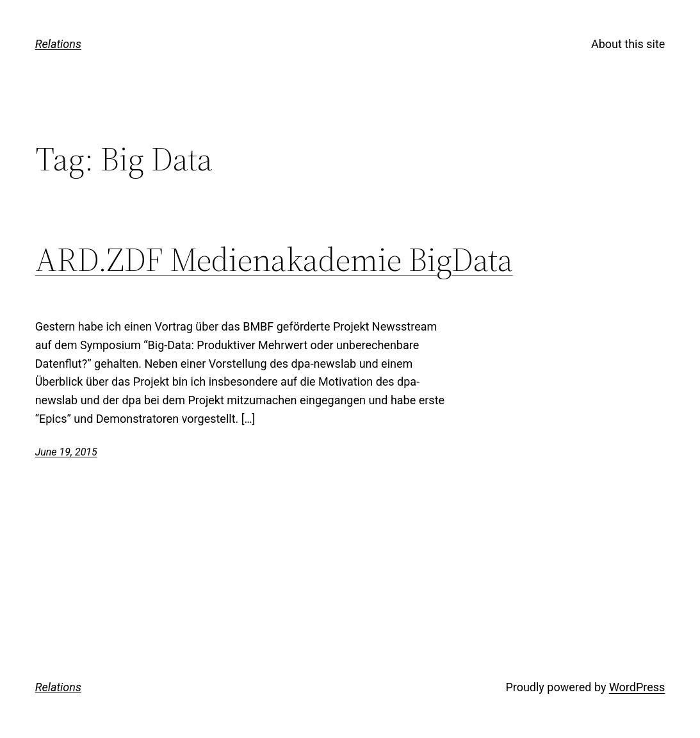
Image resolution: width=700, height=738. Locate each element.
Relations (58, 44)
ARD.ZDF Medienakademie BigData (274, 259)
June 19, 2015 (66, 452)
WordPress (637, 687)
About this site (628, 44)
